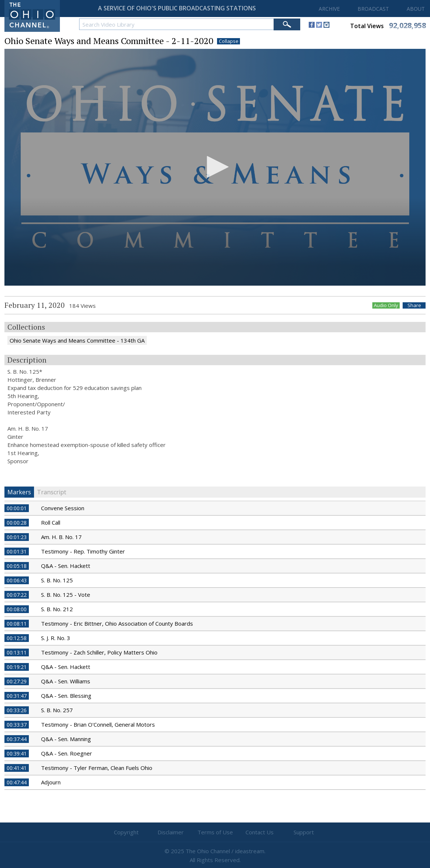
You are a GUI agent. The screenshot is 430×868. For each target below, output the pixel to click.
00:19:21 (17, 667)
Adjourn (51, 782)
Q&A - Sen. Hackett (66, 566)
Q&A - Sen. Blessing (66, 696)
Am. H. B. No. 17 (61, 537)
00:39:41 (17, 753)
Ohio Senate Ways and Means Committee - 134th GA (77, 340)
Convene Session (63, 508)
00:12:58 (17, 638)
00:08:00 (17, 609)
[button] (215, 167)
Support (304, 832)
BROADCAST (373, 9)
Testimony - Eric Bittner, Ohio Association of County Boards (117, 623)
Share (414, 305)
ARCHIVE (329, 9)
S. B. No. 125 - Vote (66, 595)
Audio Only (386, 305)
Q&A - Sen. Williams (66, 681)
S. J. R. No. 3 (56, 638)
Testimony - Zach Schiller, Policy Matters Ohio (99, 652)
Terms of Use (215, 832)
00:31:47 (17, 696)
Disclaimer (171, 832)
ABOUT (416, 9)
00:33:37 (17, 725)
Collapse (229, 41)
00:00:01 (17, 508)
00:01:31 (17, 551)
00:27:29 (17, 681)
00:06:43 (17, 580)
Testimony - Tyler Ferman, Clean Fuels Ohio (97, 768)
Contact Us (260, 832)
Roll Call (51, 522)
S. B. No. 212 (57, 609)
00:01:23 (17, 537)
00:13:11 (17, 652)
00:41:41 (17, 768)
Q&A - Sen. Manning (66, 739)
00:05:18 (17, 566)
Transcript (52, 492)
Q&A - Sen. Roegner (67, 753)
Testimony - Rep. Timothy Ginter (83, 551)
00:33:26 (17, 710)
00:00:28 (17, 523)
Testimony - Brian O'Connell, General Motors (98, 724)
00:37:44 (17, 739)
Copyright (126, 832)
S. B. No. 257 (57, 710)
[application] (215, 167)
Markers (19, 492)
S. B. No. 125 (57, 580)
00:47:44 (17, 782)
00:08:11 (17, 624)
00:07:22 (17, 595)
